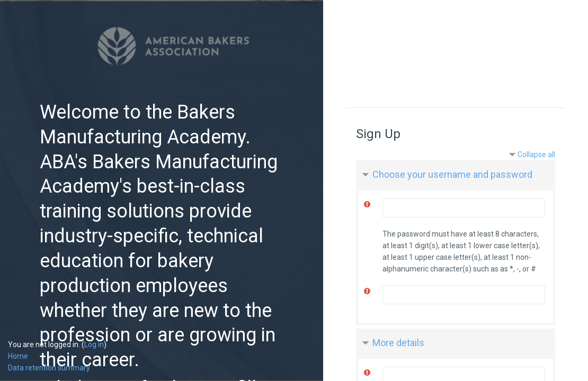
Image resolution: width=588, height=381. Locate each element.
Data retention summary (49, 368)
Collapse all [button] (536, 155)
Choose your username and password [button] (452, 174)
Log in (94, 344)
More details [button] (398, 343)
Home (18, 356)
